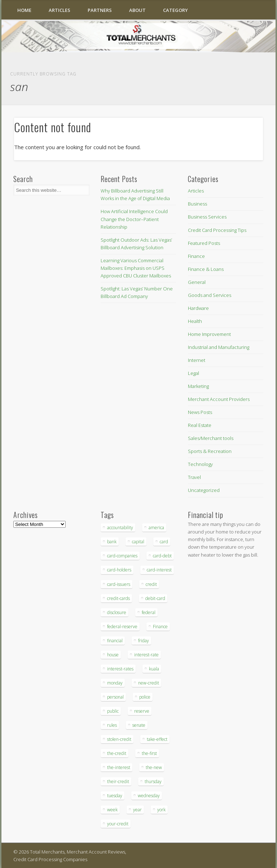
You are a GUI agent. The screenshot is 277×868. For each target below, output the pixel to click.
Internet (197, 360)
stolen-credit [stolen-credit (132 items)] (119, 739)
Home (24, 10)
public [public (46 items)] (113, 711)
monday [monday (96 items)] (115, 683)
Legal (194, 373)
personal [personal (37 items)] (115, 697)
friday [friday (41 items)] (144, 641)
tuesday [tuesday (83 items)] (115, 796)
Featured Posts (204, 243)
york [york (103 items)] (161, 810)
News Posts (200, 412)
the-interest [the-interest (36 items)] (119, 767)
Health (195, 321)
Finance (196, 256)
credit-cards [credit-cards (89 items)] (118, 598)
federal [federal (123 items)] (149, 612)
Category (175, 10)
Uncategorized (204, 490)
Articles (60, 10)
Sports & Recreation (210, 451)
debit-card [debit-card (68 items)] (155, 598)
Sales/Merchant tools (211, 438)
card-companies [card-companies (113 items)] (122, 556)
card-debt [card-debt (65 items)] (162, 556)
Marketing (198, 386)
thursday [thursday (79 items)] (153, 781)
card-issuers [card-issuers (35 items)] (119, 584)
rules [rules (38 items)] (112, 725)
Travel (194, 477)
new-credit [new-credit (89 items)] (149, 683)
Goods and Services (210, 295)
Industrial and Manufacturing (219, 347)
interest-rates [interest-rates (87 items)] (120, 669)
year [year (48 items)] (137, 810)
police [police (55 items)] (145, 697)
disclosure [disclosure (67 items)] (117, 612)
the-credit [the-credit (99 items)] (117, 753)
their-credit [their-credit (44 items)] (118, 781)
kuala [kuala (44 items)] (154, 669)
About (137, 10)
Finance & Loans (206, 269)
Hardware (198, 308)
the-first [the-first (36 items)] (149, 753)
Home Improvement (209, 334)
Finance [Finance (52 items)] (160, 627)
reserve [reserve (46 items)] (142, 711)
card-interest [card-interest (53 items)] (159, 570)
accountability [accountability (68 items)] (120, 528)
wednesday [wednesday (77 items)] (149, 796)
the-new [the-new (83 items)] (154, 767)
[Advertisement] (210, 685)
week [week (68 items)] (112, 810)
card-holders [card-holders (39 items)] (119, 570)
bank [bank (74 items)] (112, 542)
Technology (200, 464)
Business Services (207, 217)
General (197, 282)
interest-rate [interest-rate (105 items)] (146, 655)
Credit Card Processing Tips (217, 230)
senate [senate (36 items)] (139, 725)
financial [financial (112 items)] (115, 641)
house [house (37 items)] (113, 655)
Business (197, 204)
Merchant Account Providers (219, 399)
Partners (100, 10)
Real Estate (200, 425)
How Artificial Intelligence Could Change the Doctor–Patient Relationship (134, 219)
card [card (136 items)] (164, 542)
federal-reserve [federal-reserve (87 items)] (122, 627)
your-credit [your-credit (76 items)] (118, 824)
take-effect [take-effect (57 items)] (157, 739)
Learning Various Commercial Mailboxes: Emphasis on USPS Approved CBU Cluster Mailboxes (136, 268)
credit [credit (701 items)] (151, 584)
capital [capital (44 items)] (138, 542)
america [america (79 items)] (156, 528)
